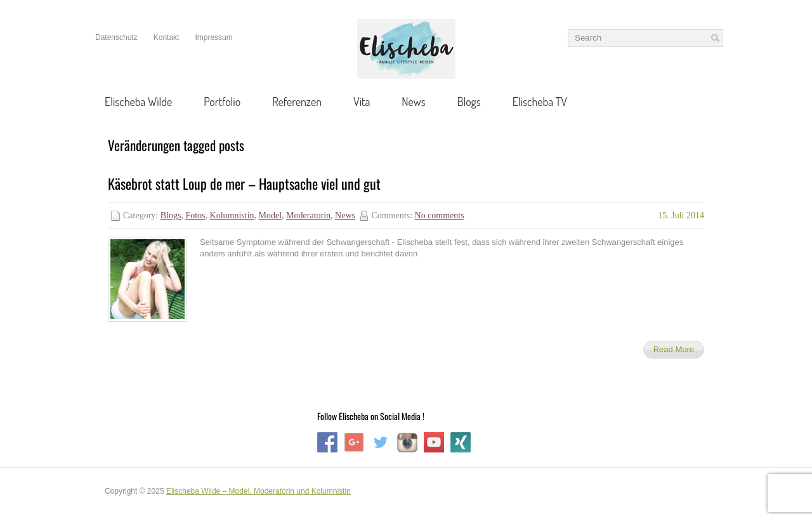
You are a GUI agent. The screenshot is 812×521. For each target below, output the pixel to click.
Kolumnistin (232, 215)
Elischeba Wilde (138, 102)
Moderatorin (308, 215)
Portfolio (222, 102)
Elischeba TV (540, 102)
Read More (674, 349)
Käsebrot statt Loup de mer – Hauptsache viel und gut (244, 183)
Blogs (469, 102)
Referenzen (297, 102)
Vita (362, 102)
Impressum (213, 37)
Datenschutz (116, 37)
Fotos (195, 215)
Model (271, 215)
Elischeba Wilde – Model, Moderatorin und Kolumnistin (259, 491)
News (413, 102)
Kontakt (167, 37)
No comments (440, 215)
